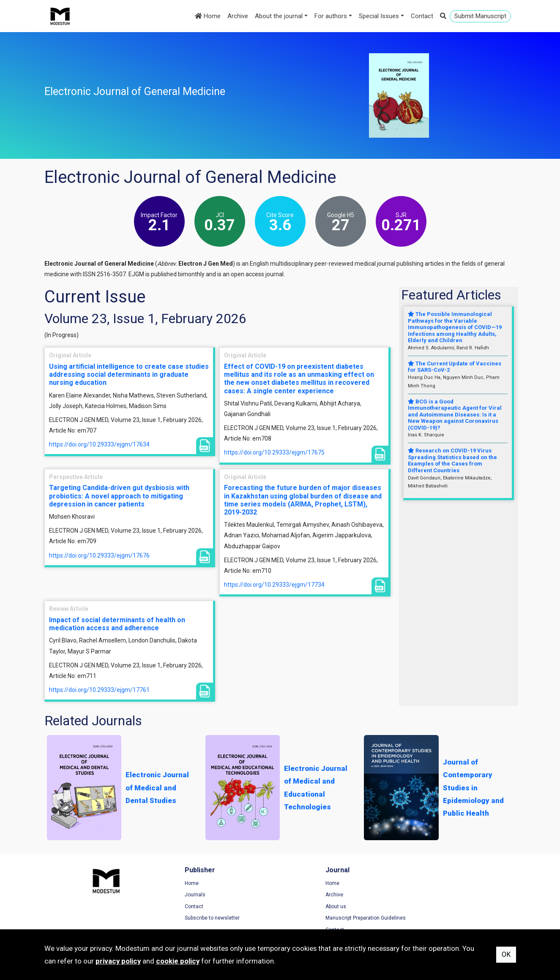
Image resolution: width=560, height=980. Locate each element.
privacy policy (118, 961)
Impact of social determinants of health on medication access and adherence (117, 624)
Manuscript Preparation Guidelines (329, 918)
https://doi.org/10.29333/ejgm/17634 (99, 444)
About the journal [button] (279, 16)
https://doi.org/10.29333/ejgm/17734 (274, 585)
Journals (177, 895)
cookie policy (178, 961)
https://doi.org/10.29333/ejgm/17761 (99, 690)
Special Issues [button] (379, 16)
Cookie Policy (426, 907)
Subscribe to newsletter (194, 918)
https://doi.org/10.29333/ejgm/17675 (274, 452)
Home (208, 16)
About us (299, 907)
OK (506, 954)
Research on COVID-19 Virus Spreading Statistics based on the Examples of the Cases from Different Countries (452, 460)
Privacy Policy (427, 895)
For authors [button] (331, 16)
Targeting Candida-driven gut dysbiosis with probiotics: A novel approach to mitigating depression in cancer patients (119, 496)
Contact (422, 16)
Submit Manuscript (480, 16)
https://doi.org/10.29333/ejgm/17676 (99, 555)
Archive (238, 16)
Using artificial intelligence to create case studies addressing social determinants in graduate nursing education (129, 374)
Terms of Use (426, 884)
